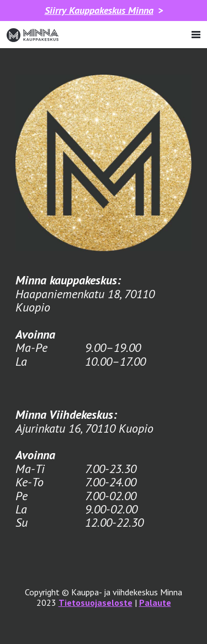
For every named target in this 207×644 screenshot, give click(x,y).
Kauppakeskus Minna (99, 11)
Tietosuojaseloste (95, 603)
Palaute (155, 603)
